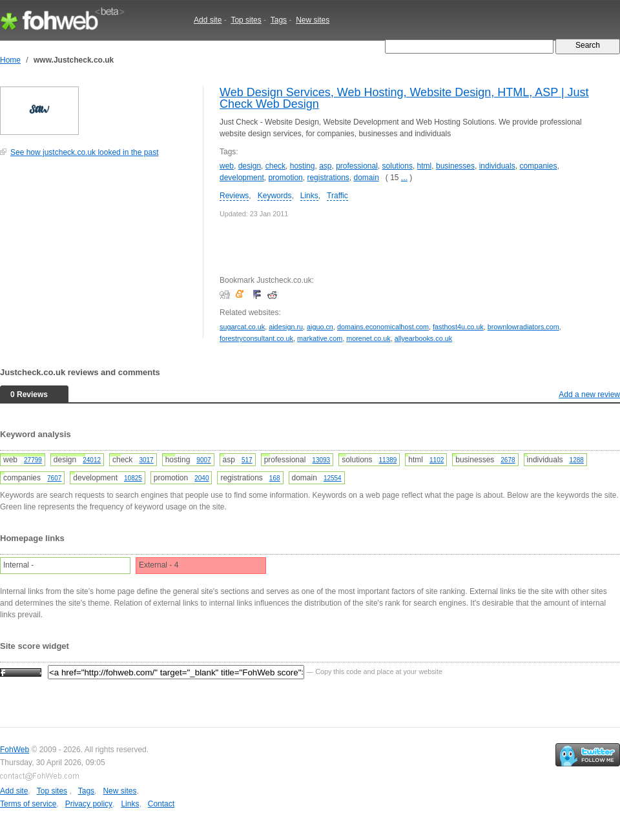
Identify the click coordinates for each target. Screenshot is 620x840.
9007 (203, 460)
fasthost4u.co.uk (458, 327)
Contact (161, 804)
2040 (201, 478)
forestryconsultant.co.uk (256, 338)
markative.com (320, 338)
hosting (303, 166)
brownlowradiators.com (523, 327)
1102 (437, 460)
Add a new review (589, 394)
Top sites (246, 20)
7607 (54, 478)
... (404, 178)
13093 (321, 460)
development (242, 178)
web (227, 166)
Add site (208, 20)
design (250, 166)
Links (309, 196)
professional (357, 166)
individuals (497, 166)
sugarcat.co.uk (242, 327)
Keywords (275, 196)
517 (247, 460)
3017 (146, 460)
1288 (577, 460)
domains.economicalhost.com (383, 327)
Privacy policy (89, 804)
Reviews (234, 196)
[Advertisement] (97, 254)
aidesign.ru (286, 327)
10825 (133, 478)
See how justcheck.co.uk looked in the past (84, 152)
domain (366, 178)
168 (275, 478)
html (425, 166)
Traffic (337, 196)
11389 (388, 460)
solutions (398, 166)
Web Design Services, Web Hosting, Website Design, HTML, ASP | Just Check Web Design (404, 98)
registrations (328, 178)
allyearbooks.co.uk (423, 338)
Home (10, 60)
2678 (508, 460)
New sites (313, 20)
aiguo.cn (320, 327)
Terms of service (28, 804)
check (275, 166)
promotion (285, 178)
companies (538, 166)
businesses (455, 166)
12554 (333, 478)
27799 (33, 460)
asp (325, 166)
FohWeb (15, 750)
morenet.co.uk (368, 338)
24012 (92, 460)
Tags (279, 20)
